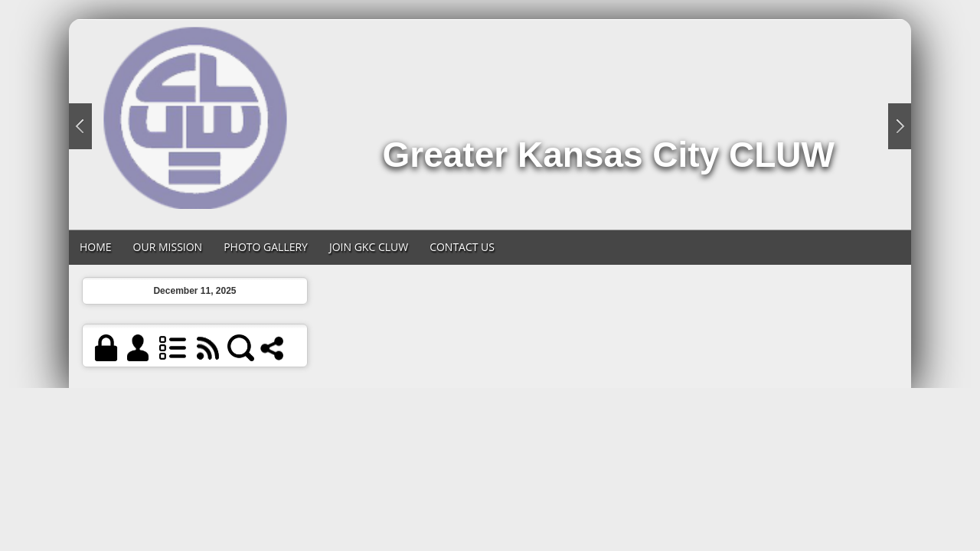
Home (96, 247)
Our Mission (168, 247)
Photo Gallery (266, 247)
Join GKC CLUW (369, 247)
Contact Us (462, 247)
